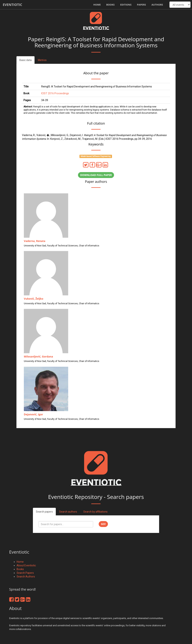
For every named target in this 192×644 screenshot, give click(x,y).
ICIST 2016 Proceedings (55, 93)
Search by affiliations (95, 512)
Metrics (42, 60)
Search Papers (25, 573)
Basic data (26, 60)
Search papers (44, 512)
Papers (141, 5)
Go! (103, 524)
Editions (126, 5)
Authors (157, 5)
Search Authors (26, 577)
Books (110, 5)
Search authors (68, 512)
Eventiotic (12, 5)
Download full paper (96, 175)
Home (97, 5)
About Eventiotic (26, 565)
